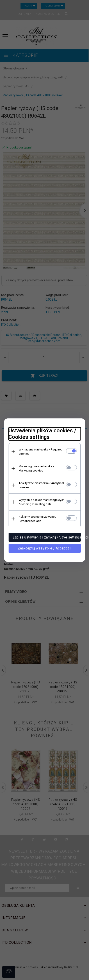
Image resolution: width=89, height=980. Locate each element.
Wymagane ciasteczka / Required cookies (41, 452)
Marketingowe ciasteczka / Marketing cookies (36, 468)
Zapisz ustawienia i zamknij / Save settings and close (47, 537)
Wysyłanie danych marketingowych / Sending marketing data (42, 502)
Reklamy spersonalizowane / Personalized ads (38, 519)
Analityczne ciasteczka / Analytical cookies (41, 485)
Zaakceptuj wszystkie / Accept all (44, 548)
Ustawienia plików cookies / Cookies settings (42, 434)
